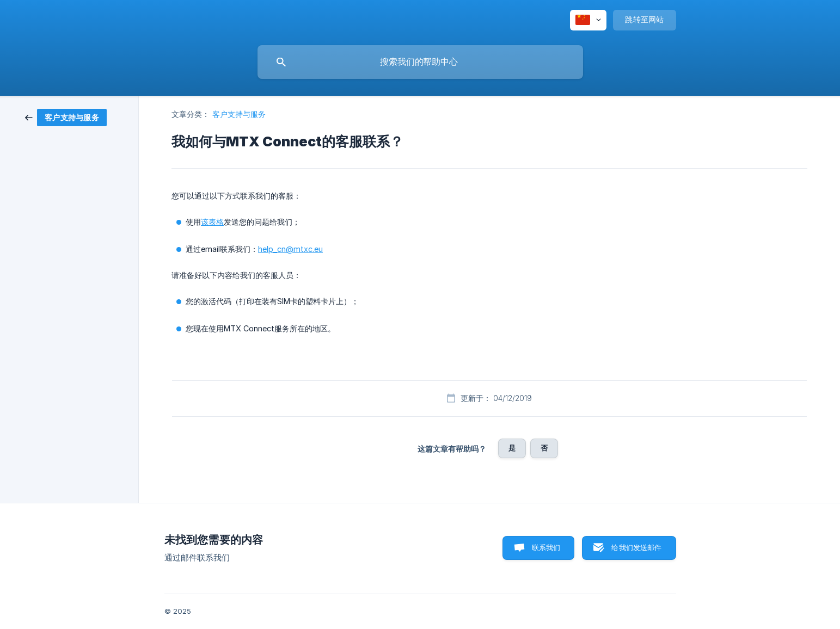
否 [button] (544, 448)
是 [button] (512, 448)
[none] (588, 20)
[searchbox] (420, 62)
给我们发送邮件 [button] (636, 547)
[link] (66, 117)
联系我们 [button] (546, 547)
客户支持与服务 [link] (239, 114)
